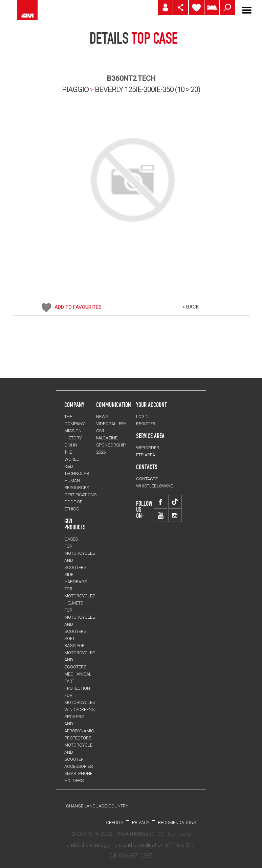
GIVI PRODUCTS (75, 524)
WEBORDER (148, 448)
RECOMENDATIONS (177, 823)
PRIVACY (141, 823)
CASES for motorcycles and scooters (80, 553)
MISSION (73, 431)
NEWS (102, 417)
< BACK (191, 307)
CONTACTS (147, 479)
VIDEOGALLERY (111, 424)
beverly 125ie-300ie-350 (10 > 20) (148, 89)
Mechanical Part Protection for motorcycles (80, 688)
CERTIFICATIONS (80, 495)
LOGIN (142, 417)
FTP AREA (146, 455)
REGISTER (146, 424)
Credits (115, 823)
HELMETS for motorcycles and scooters (80, 617)
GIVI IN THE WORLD (72, 452)
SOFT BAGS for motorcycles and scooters (80, 653)
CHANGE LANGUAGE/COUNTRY (97, 806)
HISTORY (73, 438)
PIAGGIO (75, 89)
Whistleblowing (155, 486)
